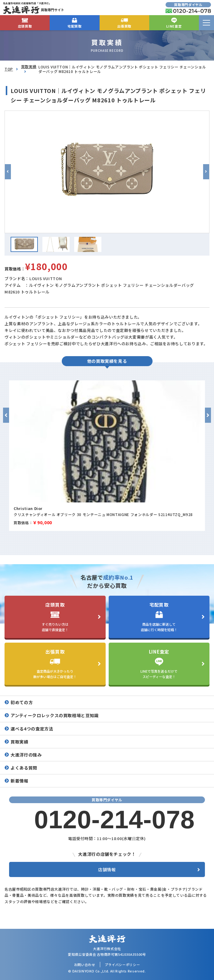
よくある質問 (24, 768)
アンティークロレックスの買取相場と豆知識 (55, 715)
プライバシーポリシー (122, 965)
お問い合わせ (85, 965)
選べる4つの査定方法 (32, 729)
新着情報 (20, 781)
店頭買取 (25, 23)
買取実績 (29, 66)
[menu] (206, 23)
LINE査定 (174, 23)
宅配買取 (75, 23)
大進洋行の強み (26, 755)
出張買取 (124, 23)
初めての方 (22, 702)
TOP (9, 69)
